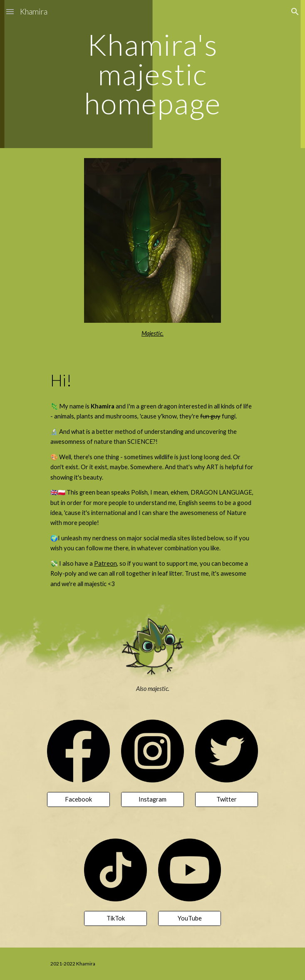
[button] (10, 11)
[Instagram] (152, 799)
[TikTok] (115, 918)
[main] (152, 74)
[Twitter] (227, 799)
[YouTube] (190, 918)
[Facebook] (78, 799)
